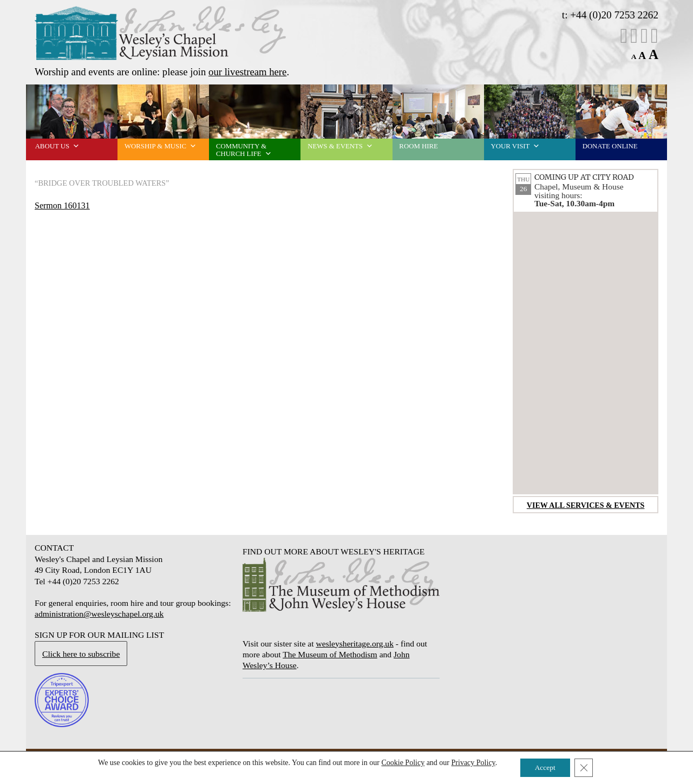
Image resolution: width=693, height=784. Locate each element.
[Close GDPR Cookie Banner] (586, 767)
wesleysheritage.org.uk (354, 643)
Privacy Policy (471, 762)
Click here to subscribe (81, 654)
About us (57, 146)
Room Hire (418, 146)
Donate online (610, 146)
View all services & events (586, 505)
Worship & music (161, 146)
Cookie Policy (401, 762)
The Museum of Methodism (330, 654)
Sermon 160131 (62, 205)
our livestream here (247, 72)
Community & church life (244, 150)
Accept (545, 767)
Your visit (516, 146)
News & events (340, 146)
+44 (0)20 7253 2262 (614, 15)
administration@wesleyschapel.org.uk (99, 614)
